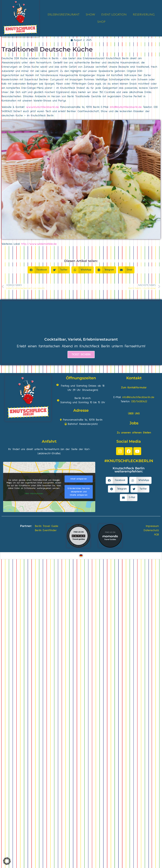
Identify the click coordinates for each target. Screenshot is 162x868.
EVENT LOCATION (114, 15)
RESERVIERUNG (144, 15)
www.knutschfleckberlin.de (43, 107)
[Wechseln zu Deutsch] (81, 556)
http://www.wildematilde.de (39, 244)
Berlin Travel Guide (47, 526)
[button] (39, 270)
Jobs (134, 423)
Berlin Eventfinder (46, 530)
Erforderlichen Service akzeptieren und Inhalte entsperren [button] (79, 492)
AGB (156, 535)
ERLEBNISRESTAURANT (64, 15)
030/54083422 (139, 402)
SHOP (101, 22)
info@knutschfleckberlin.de (126, 107)
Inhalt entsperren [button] (79, 479)
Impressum (152, 526)
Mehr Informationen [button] (34, 494)
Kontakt (134, 378)
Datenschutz (151, 530)
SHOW (90, 15)
